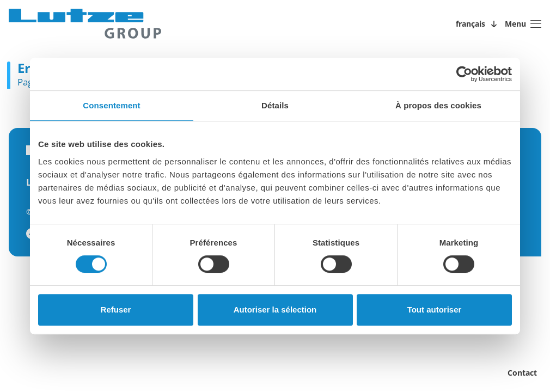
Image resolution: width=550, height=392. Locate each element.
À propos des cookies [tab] (438, 105)
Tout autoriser (435, 310)
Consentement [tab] (111, 105)
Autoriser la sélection (275, 310)
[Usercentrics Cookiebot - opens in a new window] (464, 74)
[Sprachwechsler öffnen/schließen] (478, 24)
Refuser (116, 310)
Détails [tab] (275, 105)
